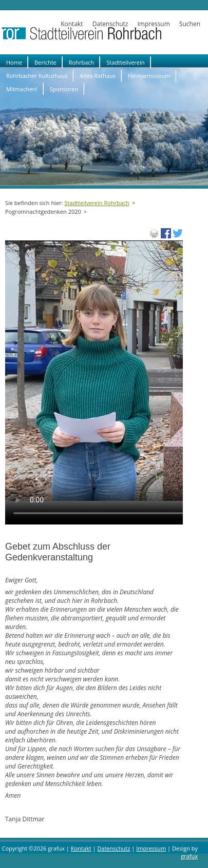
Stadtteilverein (125, 62)
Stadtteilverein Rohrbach (97, 203)
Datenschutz (110, 24)
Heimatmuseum (149, 76)
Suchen (190, 24)
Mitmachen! (22, 89)
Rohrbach (82, 62)
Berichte (45, 62)
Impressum (153, 24)
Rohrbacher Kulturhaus (37, 76)
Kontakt (72, 24)
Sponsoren (64, 89)
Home (14, 62)
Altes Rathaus (98, 76)
